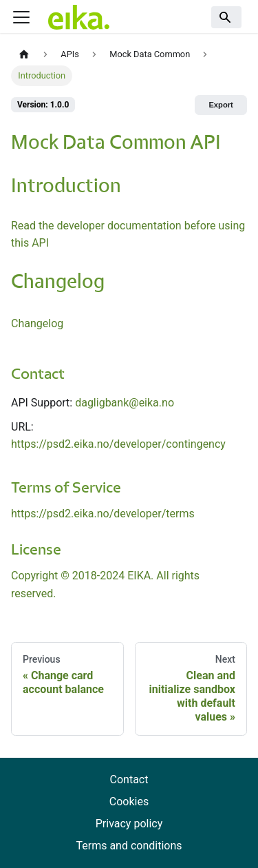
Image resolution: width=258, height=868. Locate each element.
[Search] (226, 17)
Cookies (129, 802)
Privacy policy (129, 824)
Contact (129, 779)
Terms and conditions (129, 846)
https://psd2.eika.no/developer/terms (103, 514)
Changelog (37, 323)
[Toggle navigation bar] (21, 17)
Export (221, 105)
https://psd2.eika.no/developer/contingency (118, 444)
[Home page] (24, 55)
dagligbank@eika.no (125, 403)
